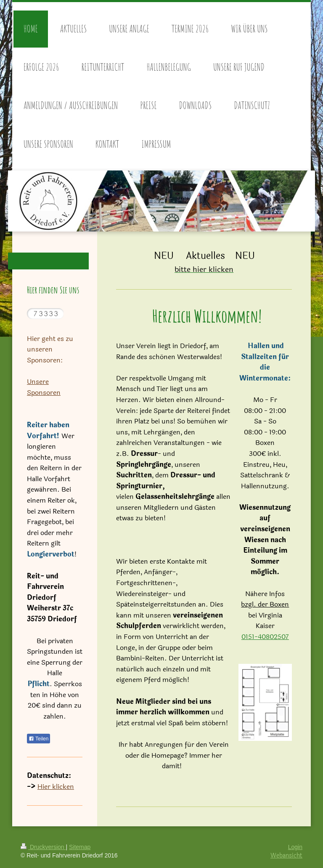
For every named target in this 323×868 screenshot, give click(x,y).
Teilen (38, 739)
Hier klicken (56, 787)
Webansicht (286, 856)
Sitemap (80, 847)
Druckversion (43, 847)
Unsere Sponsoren (44, 387)
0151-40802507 (265, 637)
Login (295, 847)
